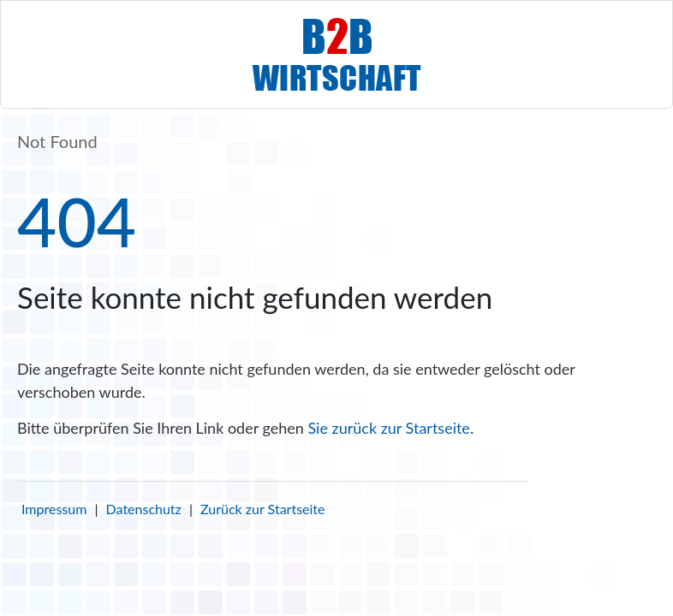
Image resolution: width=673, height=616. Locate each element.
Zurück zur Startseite (262, 509)
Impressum (54, 509)
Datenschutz (144, 509)
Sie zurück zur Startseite (388, 428)
